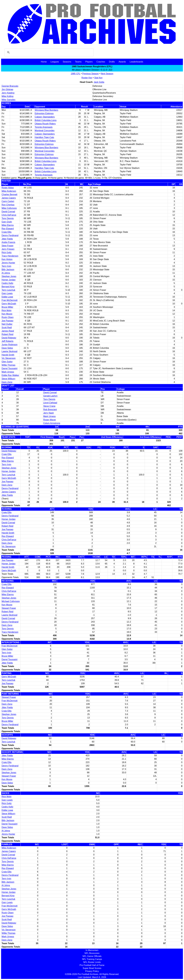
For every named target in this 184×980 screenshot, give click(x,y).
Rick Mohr (7, 310)
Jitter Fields (7, 239)
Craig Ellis (7, 232)
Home (44, 62)
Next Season (107, 74)
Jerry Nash (48, 413)
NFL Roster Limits (92, 962)
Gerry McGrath (9, 304)
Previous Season (91, 74)
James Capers (9, 198)
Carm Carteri (8, 201)
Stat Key (98, 78)
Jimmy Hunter (8, 263)
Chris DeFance (9, 215)
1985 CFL (75, 74)
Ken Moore (7, 314)
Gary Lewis (7, 293)
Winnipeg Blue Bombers (46, 110)
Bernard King (8, 287)
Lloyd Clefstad (50, 403)
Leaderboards (136, 62)
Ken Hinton (7, 259)
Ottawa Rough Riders (45, 124)
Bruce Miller (7, 307)
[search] (49, 52)
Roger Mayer (49, 420)
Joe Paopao (7, 321)
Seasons (67, 62)
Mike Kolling (8, 96)
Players (89, 62)
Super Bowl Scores (92, 968)
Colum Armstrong (52, 423)
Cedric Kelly (7, 283)
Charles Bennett (10, 194)
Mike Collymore (9, 208)
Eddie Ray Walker (10, 375)
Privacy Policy (92, 971)
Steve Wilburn (8, 379)
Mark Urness (8, 372)
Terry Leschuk (8, 290)
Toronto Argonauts (44, 127)
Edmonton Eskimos (44, 113)
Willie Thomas (8, 365)
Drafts (112, 62)
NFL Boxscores (92, 953)
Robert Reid (7, 334)
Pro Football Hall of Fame (92, 965)
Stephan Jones (9, 276)
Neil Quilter (7, 324)
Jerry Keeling (8, 93)
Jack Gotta (99, 82)
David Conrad (8, 212)
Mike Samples (8, 100)
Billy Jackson (8, 270)
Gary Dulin (7, 222)
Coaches (101, 62)
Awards (122, 62)
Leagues (55, 62)
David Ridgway (9, 338)
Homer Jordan (9, 280)
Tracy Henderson (10, 256)
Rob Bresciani (50, 410)
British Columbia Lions (46, 120)
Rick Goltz (7, 252)
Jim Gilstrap (7, 89)
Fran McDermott (10, 300)
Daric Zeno (7, 382)
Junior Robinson (10, 345)
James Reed (8, 331)
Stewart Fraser (9, 608)
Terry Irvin (6, 266)
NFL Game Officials (92, 956)
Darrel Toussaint (10, 368)
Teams (78, 62)
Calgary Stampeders (45, 117)
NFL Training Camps (92, 959)
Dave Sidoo (7, 348)
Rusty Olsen (8, 317)
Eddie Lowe (7, 297)
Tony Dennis (8, 218)
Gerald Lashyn (50, 396)
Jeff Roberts (8, 341)
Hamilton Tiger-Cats (44, 137)
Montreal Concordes (45, 130)
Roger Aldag (8, 188)
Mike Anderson (9, 191)
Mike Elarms (8, 225)
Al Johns (6, 273)
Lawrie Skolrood (10, 351)
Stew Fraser (8, 246)
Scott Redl (7, 328)
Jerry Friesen (8, 249)
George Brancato (10, 86)
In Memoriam (92, 950)
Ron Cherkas (8, 205)
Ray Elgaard (8, 229)
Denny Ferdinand (10, 235)
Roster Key (87, 78)
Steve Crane (49, 406)
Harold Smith (8, 355)
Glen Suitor (7, 362)
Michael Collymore (11, 601)
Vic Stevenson (9, 358)
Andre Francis (8, 242)
